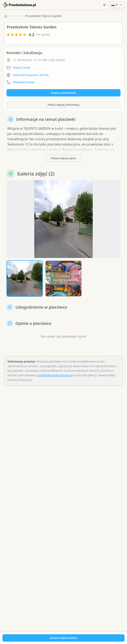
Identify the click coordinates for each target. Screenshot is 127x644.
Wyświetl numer (24, 82)
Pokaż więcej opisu (63, 158)
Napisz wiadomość (63, 93)
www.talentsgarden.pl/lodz (31, 75)
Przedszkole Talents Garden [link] (44, 16)
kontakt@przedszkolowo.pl (55, 375)
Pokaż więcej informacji (63, 105)
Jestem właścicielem (63, 638)
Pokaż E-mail (22, 68)
